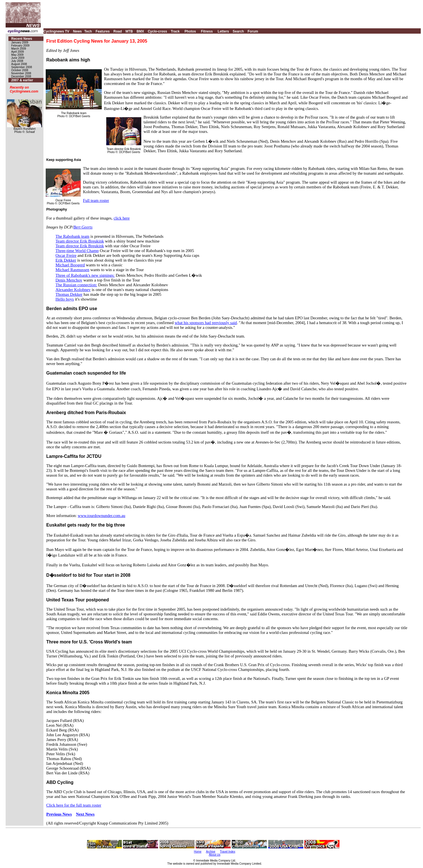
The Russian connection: (76, 285)
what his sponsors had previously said (206, 323)
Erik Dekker (66, 260)
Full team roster (96, 200)
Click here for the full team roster (74, 805)
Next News (85, 814)
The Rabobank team (72, 236)
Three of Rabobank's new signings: (85, 275)
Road (117, 31)
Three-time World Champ (77, 251)
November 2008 (21, 73)
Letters (223, 31)
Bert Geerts (83, 227)
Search (238, 31)
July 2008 (17, 61)
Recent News (22, 39)
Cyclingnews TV (56, 31)
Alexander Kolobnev (73, 290)
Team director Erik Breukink (80, 241)
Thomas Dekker (69, 294)
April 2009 (18, 52)
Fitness (207, 31)
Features (103, 31)
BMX (140, 31)
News (77, 31)
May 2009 (17, 55)
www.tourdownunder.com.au (101, 516)
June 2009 (18, 58)
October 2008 (20, 70)
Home (198, 852)
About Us (215, 855)
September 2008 (22, 67)
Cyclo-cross (157, 31)
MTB (129, 31)
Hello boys (65, 299)
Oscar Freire (66, 255)
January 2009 (20, 42)
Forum (253, 31)
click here (122, 218)
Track (175, 31)
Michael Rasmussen (72, 270)
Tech (88, 31)
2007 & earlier (22, 80)
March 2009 (19, 49)
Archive (211, 852)
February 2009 (20, 46)
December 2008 (21, 76)
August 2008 (19, 64)
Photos (190, 31)
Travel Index (228, 852)
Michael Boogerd (70, 265)
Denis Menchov (69, 280)
